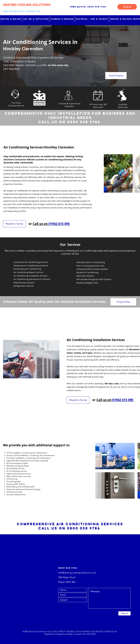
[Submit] (124, 613)
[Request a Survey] (14, 224)
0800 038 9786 (97, 7)
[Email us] (127, 7)
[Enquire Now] (123, 302)
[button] (11, 19)
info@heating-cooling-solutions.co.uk (77, 573)
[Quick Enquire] (116, 76)
